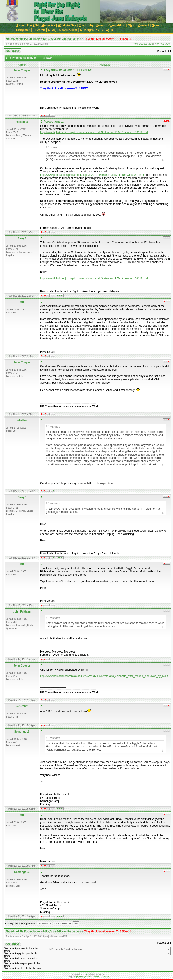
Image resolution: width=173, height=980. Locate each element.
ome (20, 25)
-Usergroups (90, 30)
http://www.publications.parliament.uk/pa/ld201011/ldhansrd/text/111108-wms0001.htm (92, 175)
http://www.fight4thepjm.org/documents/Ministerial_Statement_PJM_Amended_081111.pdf (94, 132)
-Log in (107, 30)
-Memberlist (68, 30)
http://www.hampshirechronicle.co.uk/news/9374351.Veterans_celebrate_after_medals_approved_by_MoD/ (104, 676)
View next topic (162, 44)
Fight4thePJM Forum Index (23, 39)
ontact (144, 25)
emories (48, 25)
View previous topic (143, 44)
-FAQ (52, 30)
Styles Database (101, 977)
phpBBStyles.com (84, 977)
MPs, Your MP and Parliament (62, 39)
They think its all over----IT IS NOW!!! (108, 39)
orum (101, 25)
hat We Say (67, 25)
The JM (33, 25)
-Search (39, 30)
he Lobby (86, 25)
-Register (23, 30)
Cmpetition (117, 25)
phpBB (86, 974)
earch (157, 25)
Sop (132, 25)
